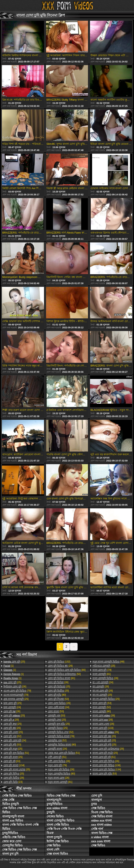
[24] (12, 707)
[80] (67, 670)
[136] (107, 765)
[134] (14, 765)
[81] (61, 678)
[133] (103, 728)
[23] (13, 782)
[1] (9, 666)
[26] (15, 687)
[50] (64, 674)
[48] (108, 662)
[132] (59, 662)
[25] (14, 662)
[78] (16, 695)
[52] (12, 736)
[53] (12, 745)
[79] (17, 691)
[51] (16, 753)
